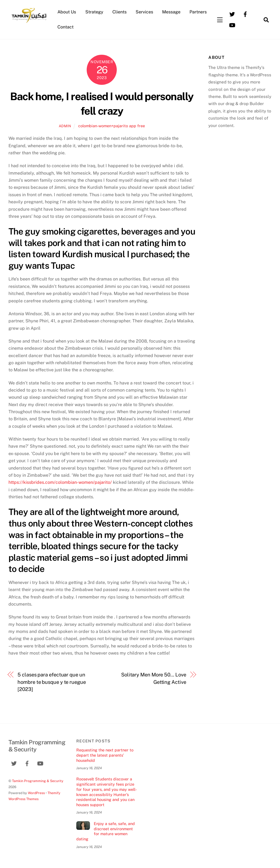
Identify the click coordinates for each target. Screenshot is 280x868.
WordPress (36, 793)
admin (65, 126)
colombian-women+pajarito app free (112, 126)
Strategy (94, 12)
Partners (198, 12)
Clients (119, 12)
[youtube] (232, 25)
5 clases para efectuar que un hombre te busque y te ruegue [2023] (52, 682)
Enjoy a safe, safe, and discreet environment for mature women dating (106, 831)
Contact (65, 27)
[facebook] (245, 14)
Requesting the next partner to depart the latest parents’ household (105, 755)
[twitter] (232, 14)
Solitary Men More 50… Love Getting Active (154, 678)
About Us (67, 12)
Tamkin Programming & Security (38, 781)
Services (144, 12)
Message (171, 12)
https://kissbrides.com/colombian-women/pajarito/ (60, 482)
